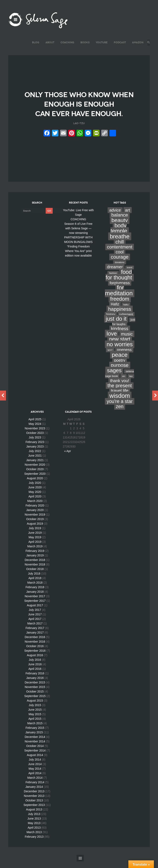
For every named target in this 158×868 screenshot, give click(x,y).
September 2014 (35, 757)
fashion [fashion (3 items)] (113, 280)
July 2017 (35, 616)
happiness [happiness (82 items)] (120, 316)
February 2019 (35, 557)
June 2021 (35, 462)
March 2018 (35, 589)
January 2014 (34, 793)
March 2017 (35, 630)
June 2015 (35, 716)
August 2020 (35, 485)
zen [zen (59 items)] (120, 413)
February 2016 (35, 680)
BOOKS (84, 42)
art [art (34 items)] (128, 217)
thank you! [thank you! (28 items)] (120, 387)
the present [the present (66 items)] (120, 392)
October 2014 (35, 753)
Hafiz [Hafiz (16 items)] (115, 311)
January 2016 (35, 684)
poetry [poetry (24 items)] (120, 367)
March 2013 (34, 839)
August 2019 (35, 530)
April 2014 (35, 780)
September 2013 (34, 811)
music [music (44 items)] (127, 341)
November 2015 (35, 694)
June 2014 (35, 771)
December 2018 (35, 566)
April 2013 (34, 834)
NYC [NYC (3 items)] (110, 357)
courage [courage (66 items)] (120, 264)
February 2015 (35, 734)
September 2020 (35, 480)
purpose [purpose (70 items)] (120, 372)
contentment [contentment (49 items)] (120, 254)
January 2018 (35, 598)
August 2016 (35, 662)
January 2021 (35, 467)
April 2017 (35, 625)
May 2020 (35, 498)
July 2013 (34, 821)
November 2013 (34, 802)
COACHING (66, 42)
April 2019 (35, 548)
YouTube (100, 42)
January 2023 (35, 453)
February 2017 (35, 635)
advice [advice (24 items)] (115, 217)
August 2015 (35, 707)
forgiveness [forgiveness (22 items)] (120, 289)
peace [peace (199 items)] (120, 361)
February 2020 (35, 512)
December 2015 (35, 689)
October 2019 (35, 526)
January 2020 (35, 517)
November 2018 (35, 571)
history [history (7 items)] (111, 321)
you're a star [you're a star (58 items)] (120, 408)
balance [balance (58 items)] (120, 222)
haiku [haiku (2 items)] (126, 311)
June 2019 (35, 539)
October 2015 (35, 698)
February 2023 (35, 449)
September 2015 (35, 703)
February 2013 (34, 843)
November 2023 (35, 435)
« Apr (68, 458)
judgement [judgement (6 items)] (126, 321)
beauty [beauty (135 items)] (120, 227)
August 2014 (35, 762)
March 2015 (35, 730)
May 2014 (35, 775)
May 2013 (34, 830)
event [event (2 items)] (130, 274)
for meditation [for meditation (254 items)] (119, 297)
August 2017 (35, 612)
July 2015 (35, 712)
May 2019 (35, 544)
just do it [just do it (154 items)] (116, 325)
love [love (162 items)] (112, 340)
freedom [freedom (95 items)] (120, 305)
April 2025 (35, 426)
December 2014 (35, 743)
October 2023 (35, 439)
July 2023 (35, 444)
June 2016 (35, 671)
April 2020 (35, 503)
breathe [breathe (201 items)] (120, 243)
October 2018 (35, 576)
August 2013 (34, 816)
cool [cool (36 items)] (120, 259)
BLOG (34, 42)
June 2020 (35, 494)
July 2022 (35, 458)
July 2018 (34, 580)
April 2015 (35, 725)
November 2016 (35, 648)
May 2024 (35, 430)
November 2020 (35, 471)
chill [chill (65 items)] (120, 249)
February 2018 (35, 594)
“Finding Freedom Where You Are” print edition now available (78, 258)
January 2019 (35, 562)
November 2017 (35, 603)
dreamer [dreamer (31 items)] (115, 273)
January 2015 (34, 739)
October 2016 (35, 653)
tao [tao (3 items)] (131, 383)
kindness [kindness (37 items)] (120, 335)
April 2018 (35, 585)
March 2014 (35, 784)
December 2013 (34, 798)
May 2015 (35, 721)
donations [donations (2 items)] (120, 269)
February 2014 (35, 789)
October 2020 (35, 476)
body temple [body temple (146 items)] (119, 235)
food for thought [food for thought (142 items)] (119, 281)
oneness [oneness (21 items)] (124, 356)
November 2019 (35, 521)
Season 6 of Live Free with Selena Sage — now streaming (78, 235)
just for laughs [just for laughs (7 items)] (124, 329)
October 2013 (34, 807)
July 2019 (35, 535)
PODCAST (119, 42)
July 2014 (35, 766)
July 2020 (35, 489)
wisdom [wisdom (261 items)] (120, 402)
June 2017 (35, 621)
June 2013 (34, 825)
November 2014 (35, 748)
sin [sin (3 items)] (124, 383)
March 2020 (35, 508)
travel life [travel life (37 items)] (120, 397)
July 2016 (35, 666)
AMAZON (137, 42)
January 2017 (35, 639)
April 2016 (35, 675)
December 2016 (35, 644)
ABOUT (49, 42)
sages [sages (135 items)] (114, 377)
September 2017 (35, 607)
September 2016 (35, 657)
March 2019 (35, 553)
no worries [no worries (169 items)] (120, 351)
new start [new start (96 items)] (120, 346)
